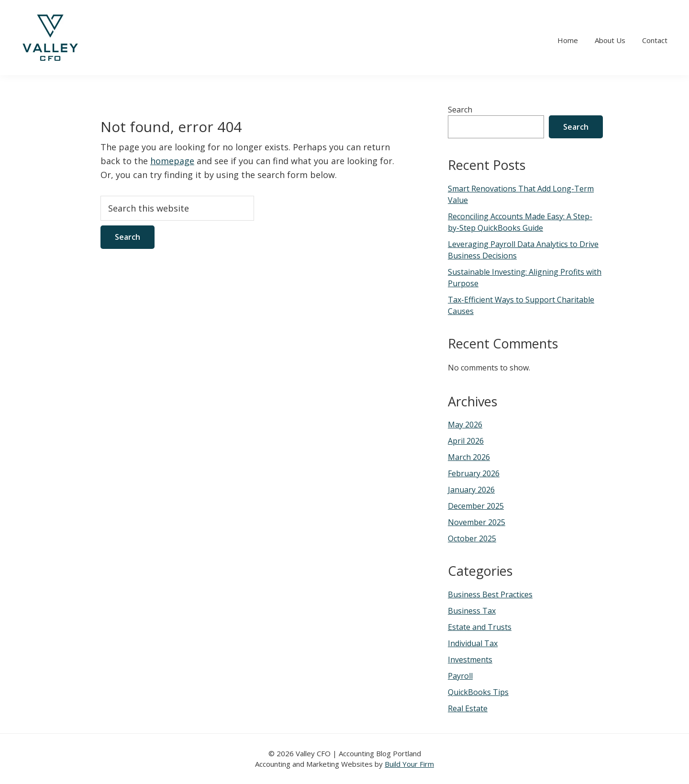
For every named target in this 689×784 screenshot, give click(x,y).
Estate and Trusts (480, 627)
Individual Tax (473, 643)
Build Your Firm (409, 764)
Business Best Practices (490, 594)
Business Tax (472, 611)
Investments (470, 660)
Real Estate (468, 708)
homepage (172, 161)
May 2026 (465, 425)
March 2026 (469, 457)
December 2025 (476, 506)
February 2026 (474, 473)
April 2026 (466, 441)
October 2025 (472, 538)
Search (460, 110)
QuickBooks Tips (478, 692)
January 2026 (471, 490)
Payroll (460, 676)
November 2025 (477, 522)
